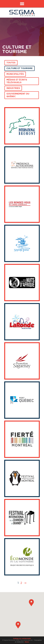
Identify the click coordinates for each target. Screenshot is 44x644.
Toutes (11, 63)
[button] (31, 603)
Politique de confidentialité (22, 639)
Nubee (27, 642)
